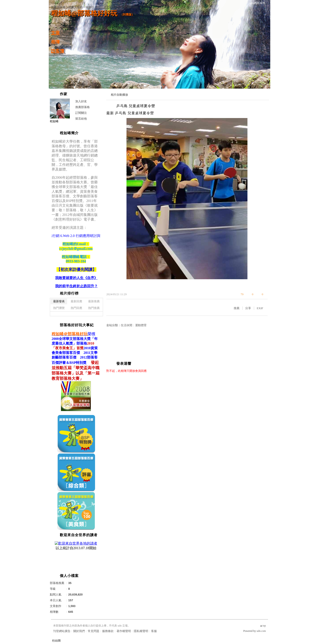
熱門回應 (76, 308)
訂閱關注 (81, 113)
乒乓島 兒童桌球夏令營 (136, 106)
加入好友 (81, 101)
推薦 (237, 308)
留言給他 (81, 119)
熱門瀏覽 (59, 308)
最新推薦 (94, 301)
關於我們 (79, 631)
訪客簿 (58, 51)
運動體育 (141, 325)
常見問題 (93, 631)
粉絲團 (56, 641)
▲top (263, 626)
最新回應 (76, 301)
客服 (154, 631)
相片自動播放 (119, 95)
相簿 (55, 42)
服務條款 (108, 631)
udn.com (261, 631)
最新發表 (59, 301)
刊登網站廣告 (62, 631)
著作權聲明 (124, 631)
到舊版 (127, 15)
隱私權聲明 (141, 631)
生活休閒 (126, 325)
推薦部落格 (83, 107)
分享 (248, 308)
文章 (55, 33)
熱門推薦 (94, 308)
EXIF (260, 308)
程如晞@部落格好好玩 (84, 13)
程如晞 (54, 121)
